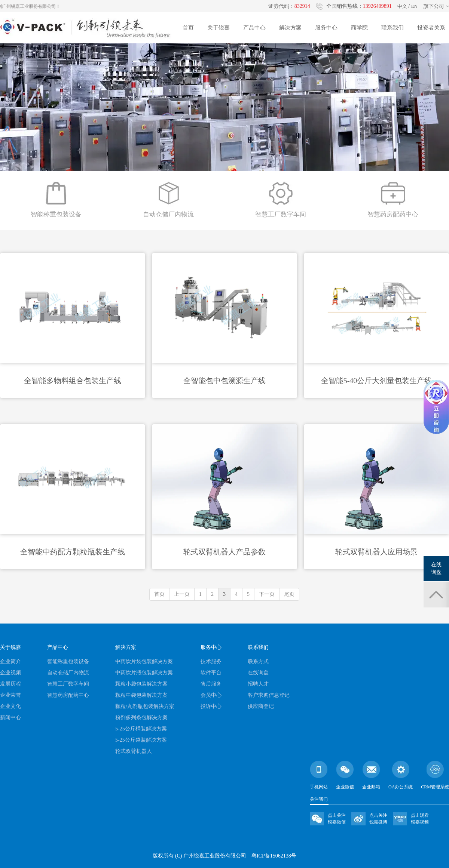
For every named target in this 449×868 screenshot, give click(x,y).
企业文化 (10, 706)
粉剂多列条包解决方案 (141, 718)
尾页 (289, 594)
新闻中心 (10, 718)
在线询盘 (258, 673)
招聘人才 (258, 684)
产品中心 (254, 28)
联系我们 (393, 28)
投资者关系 (431, 28)
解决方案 (290, 28)
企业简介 (10, 661)
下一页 (267, 594)
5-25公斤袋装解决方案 (141, 740)
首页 (188, 28)
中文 (402, 6)
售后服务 (211, 684)
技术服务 (211, 661)
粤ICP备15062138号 (274, 856)
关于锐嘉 (219, 28)
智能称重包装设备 (68, 661)
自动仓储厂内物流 (68, 673)
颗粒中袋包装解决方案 (141, 695)
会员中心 (211, 695)
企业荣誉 (10, 695)
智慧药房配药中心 (68, 695)
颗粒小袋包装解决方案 (141, 684)
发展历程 (10, 684)
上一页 (182, 594)
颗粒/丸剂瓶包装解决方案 (145, 706)
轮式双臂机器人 (134, 751)
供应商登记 (261, 706)
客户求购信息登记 (269, 695)
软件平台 (211, 673)
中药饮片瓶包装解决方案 (144, 673)
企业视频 (10, 673)
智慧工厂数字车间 (68, 684)
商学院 (359, 28)
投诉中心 (211, 706)
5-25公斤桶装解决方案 (141, 729)
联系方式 (258, 661)
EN (414, 6)
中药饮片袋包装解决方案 (144, 661)
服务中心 (326, 28)
